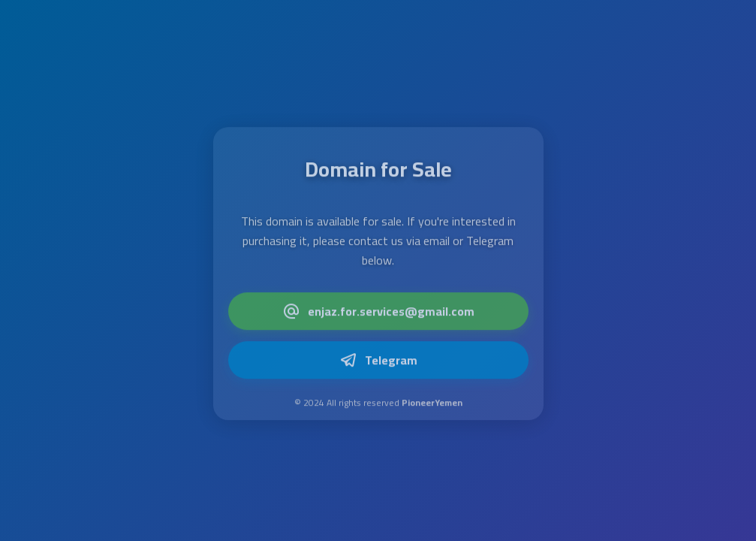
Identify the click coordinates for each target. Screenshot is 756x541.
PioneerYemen (432, 404)
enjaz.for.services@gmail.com (378, 313)
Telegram (378, 361)
